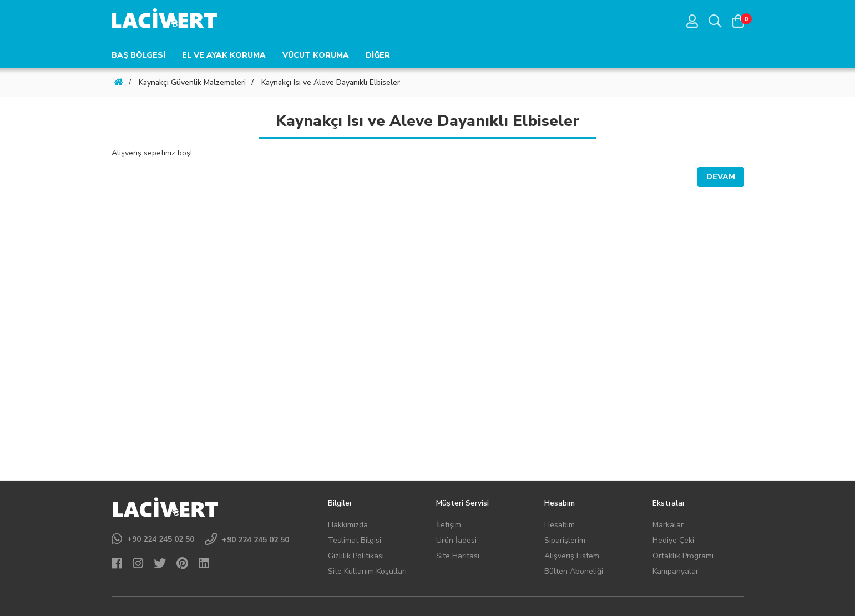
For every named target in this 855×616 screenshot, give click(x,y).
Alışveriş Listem (572, 556)
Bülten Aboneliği (574, 571)
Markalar (668, 525)
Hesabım (560, 525)
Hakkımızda (348, 525)
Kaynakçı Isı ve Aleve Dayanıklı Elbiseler (331, 82)
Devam (721, 177)
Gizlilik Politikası (356, 556)
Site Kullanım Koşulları (367, 571)
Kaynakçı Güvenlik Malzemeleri (192, 82)
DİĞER (378, 55)
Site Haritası (458, 556)
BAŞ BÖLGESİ (138, 55)
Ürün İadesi (456, 540)
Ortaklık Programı (683, 556)
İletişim (449, 525)
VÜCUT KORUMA (316, 55)
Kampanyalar (676, 571)
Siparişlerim (565, 540)
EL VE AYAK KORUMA (224, 55)
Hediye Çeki (673, 540)
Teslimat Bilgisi (355, 540)
